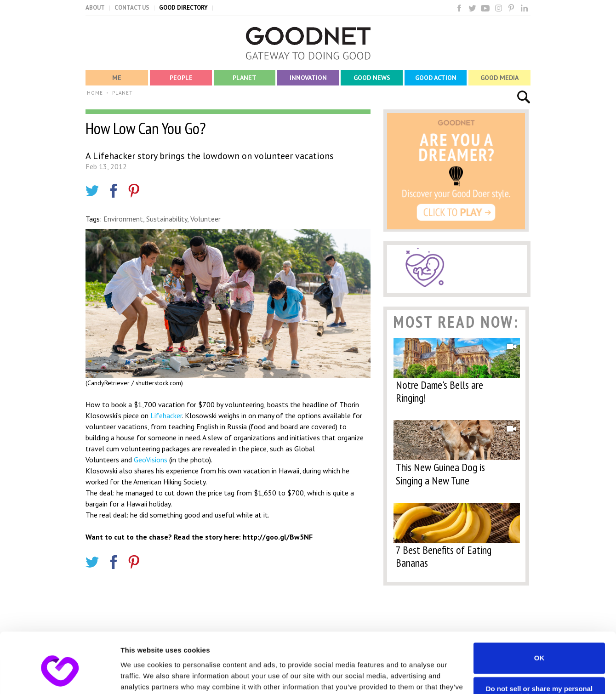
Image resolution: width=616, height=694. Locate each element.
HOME (95, 93)
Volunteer (205, 219)
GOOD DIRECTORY (183, 8)
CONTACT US (132, 8)
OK (539, 611)
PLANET (123, 93)
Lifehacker (166, 415)
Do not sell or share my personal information (539, 645)
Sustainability (167, 219)
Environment (123, 219)
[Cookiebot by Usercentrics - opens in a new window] (60, 676)
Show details (142, 676)
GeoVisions (151, 460)
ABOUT (95, 8)
